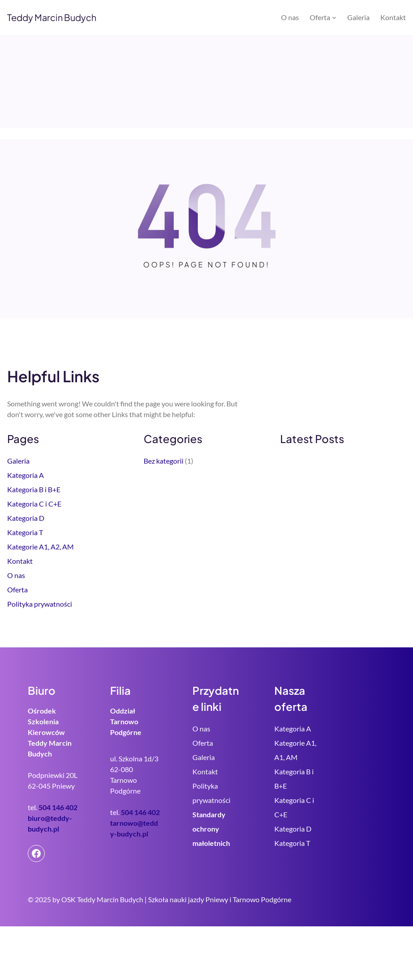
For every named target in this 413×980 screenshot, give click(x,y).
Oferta (17, 589)
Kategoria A (26, 475)
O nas (16, 575)
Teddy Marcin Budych (52, 17)
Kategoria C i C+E (34, 504)
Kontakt (20, 561)
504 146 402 (58, 807)
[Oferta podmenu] (334, 17)
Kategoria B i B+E (34, 489)
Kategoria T (25, 532)
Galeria (18, 461)
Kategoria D (26, 518)
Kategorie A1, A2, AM (40, 547)
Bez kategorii (164, 461)
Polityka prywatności (40, 604)
